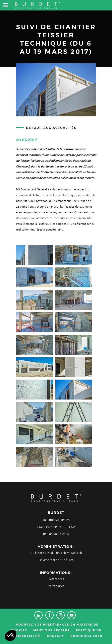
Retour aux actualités (51, 128)
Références (56, 579)
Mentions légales (51, 630)
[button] (11, 636)
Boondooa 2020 (86, 636)
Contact (55, 636)
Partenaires (56, 586)
